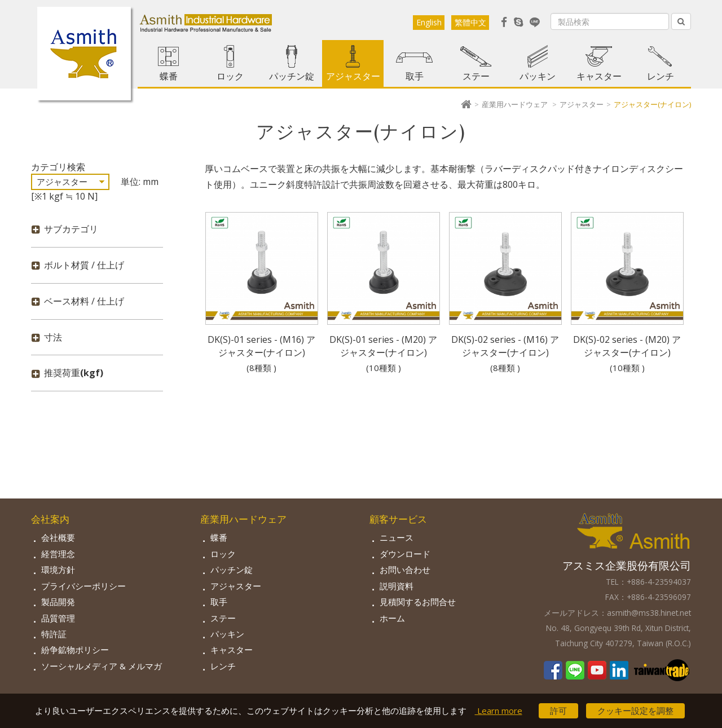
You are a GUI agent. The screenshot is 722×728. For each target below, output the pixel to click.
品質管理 (58, 618)
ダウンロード (405, 554)
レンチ (661, 76)
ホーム (392, 618)
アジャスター (353, 76)
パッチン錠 (292, 76)
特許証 (54, 634)
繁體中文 (470, 22)
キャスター (599, 76)
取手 (415, 76)
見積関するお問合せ (418, 602)
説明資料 (397, 586)
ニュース (397, 537)
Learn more (499, 711)
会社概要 (58, 537)
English (429, 22)
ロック (230, 76)
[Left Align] (681, 21)
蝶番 (169, 76)
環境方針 (58, 570)
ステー (476, 76)
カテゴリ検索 (58, 167)
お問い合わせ (405, 570)
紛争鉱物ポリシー (75, 650)
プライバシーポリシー (83, 586)
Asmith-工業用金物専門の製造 (84, 54)
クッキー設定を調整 (635, 711)
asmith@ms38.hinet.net (649, 613)
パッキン (538, 76)
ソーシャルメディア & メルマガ (102, 666)
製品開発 (58, 602)
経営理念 (58, 554)
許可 (558, 711)
